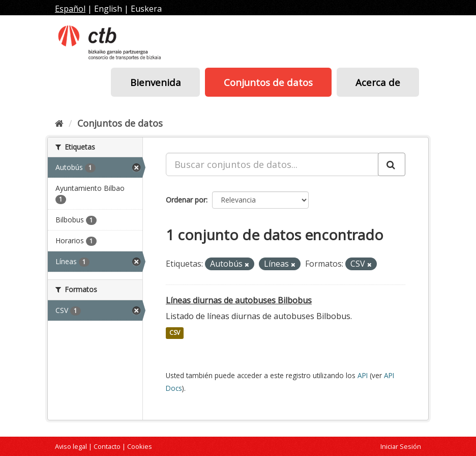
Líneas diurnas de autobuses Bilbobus (239, 300)
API (363, 375)
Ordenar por (186, 200)
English (108, 9)
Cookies (140, 446)
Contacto (107, 446)
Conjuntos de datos (268, 82)
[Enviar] (392, 164)
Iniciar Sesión (401, 446)
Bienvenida (156, 82)
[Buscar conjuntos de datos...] (272, 164)
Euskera (146, 9)
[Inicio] (59, 123)
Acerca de (378, 82)
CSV (175, 333)
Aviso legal (71, 446)
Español (70, 9)
